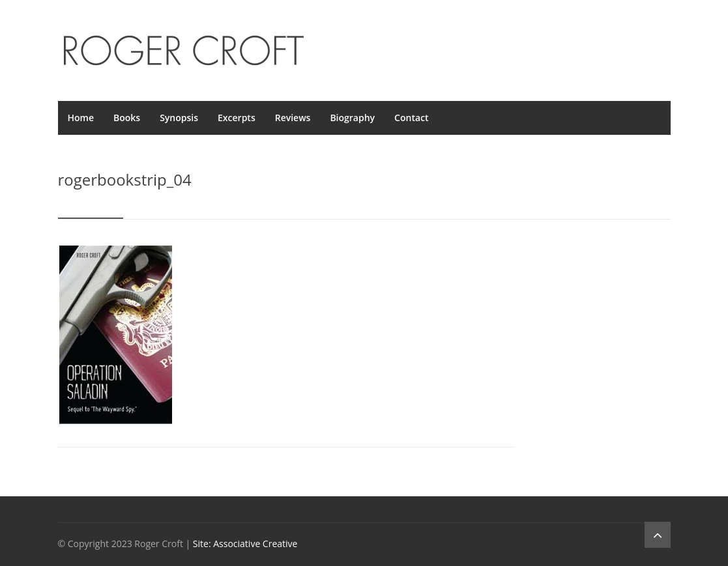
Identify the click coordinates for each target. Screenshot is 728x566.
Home (81, 118)
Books (127, 118)
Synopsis (179, 118)
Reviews (293, 118)
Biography (352, 118)
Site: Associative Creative (245, 544)
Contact (411, 118)
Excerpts (237, 118)
